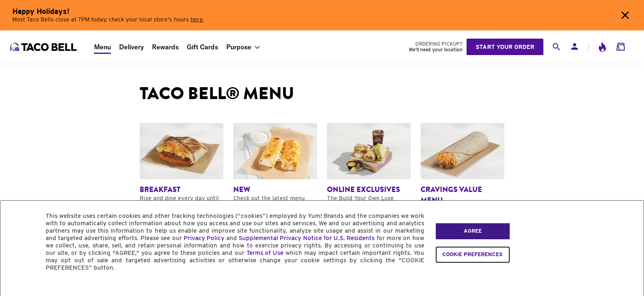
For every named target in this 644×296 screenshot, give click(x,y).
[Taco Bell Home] (45, 47)
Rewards (165, 47)
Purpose (239, 47)
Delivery (131, 47)
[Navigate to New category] (275, 166)
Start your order (505, 47)
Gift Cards (202, 47)
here (197, 20)
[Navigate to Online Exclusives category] (369, 170)
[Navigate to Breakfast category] (182, 166)
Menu (102, 47)
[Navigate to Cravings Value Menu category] (462, 171)
